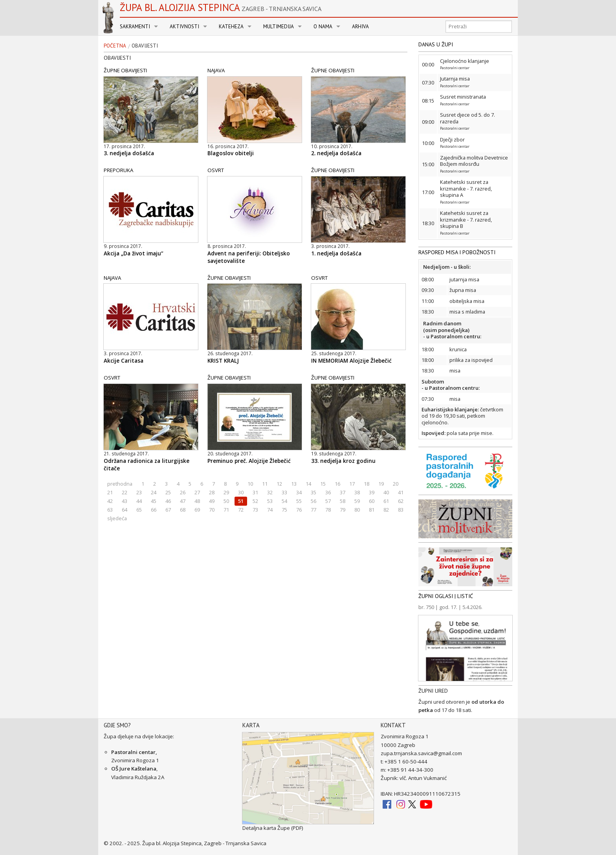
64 (125, 510)
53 (270, 501)
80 (357, 510)
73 (255, 510)
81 (372, 510)
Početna (115, 46)
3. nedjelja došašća (129, 153)
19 (381, 484)
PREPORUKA (118, 170)
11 (265, 484)
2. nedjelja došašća (336, 153)
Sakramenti (135, 27)
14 (308, 484)
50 (226, 501)
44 (139, 501)
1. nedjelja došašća (336, 253)
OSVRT (216, 170)
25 (168, 492)
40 (386, 492)
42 (110, 501)
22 (125, 492)
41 (401, 492)
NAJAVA (216, 70)
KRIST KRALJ (223, 361)
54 (284, 501)
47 (183, 501)
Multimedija (279, 27)
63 (110, 510)
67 (168, 510)
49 (212, 501)
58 (343, 501)
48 (197, 501)
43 (125, 501)
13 (294, 484)
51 (241, 501)
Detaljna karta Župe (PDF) (273, 828)
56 (313, 501)
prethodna (120, 484)
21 (110, 492)
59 (357, 501)
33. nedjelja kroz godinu (343, 461)
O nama (323, 27)
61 (386, 501)
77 (313, 510)
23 (139, 492)
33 (284, 492)
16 (337, 484)
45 (154, 501)
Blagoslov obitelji (231, 153)
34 (299, 492)
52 (255, 501)
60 (372, 501)
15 (323, 484)
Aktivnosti (184, 27)
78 (328, 510)
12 (279, 484)
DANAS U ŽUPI (436, 44)
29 (226, 492)
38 (357, 492)
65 (139, 510)
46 (168, 501)
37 (343, 492)
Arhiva (360, 27)
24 (154, 492)
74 (270, 510)
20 (396, 484)
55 (299, 501)
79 (343, 510)
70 (212, 510)
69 (197, 510)
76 (299, 510)
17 (352, 484)
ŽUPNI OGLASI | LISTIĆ (446, 596)
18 (367, 484)
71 (226, 510)
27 (197, 492)
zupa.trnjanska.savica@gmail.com (421, 753)
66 (154, 510)
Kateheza (231, 27)
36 (328, 492)
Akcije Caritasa (124, 361)
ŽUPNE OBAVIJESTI (125, 70)
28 (212, 492)
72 (241, 510)
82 (386, 510)
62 (401, 501)
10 (250, 484)
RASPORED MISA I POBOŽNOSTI (457, 252)
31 (255, 492)
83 (401, 510)
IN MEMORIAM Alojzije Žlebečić (351, 361)
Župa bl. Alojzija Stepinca (221, 7)
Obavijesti (145, 46)
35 (313, 492)
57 (328, 501)
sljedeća (117, 518)
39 (372, 492)
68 (183, 510)
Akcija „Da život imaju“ (133, 253)
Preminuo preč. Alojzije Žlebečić (249, 461)
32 (270, 492)
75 (284, 510)
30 (241, 492)
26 (183, 492)
